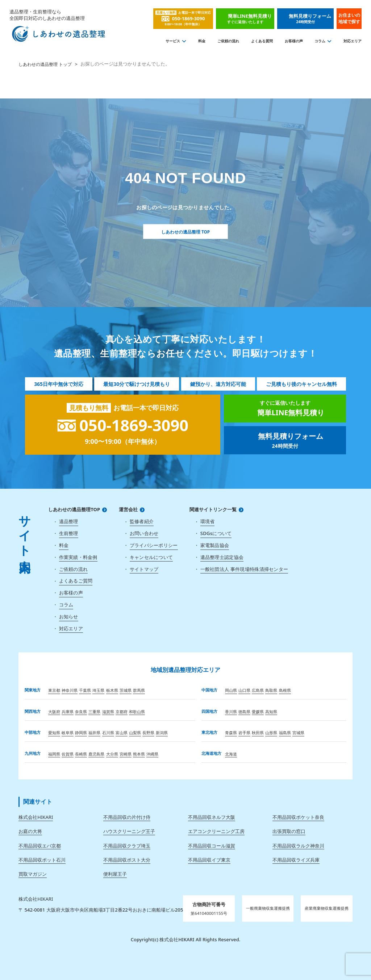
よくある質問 (262, 41)
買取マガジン (33, 874)
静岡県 (81, 733)
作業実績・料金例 (78, 557)
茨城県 (126, 690)
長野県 (148, 733)
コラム (320, 41)
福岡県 (54, 754)
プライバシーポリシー (154, 545)
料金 (202, 41)
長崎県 (81, 754)
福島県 (285, 733)
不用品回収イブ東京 (209, 860)
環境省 (208, 521)
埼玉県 (98, 690)
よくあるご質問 (76, 581)
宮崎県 (126, 754)
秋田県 (258, 733)
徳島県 (244, 712)
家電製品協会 (215, 545)
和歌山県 (137, 712)
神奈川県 (70, 690)
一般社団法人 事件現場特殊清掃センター (244, 569)
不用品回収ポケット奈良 (298, 817)
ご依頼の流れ (228, 41)
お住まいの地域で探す (349, 18)
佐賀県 (68, 754)
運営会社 (128, 510)
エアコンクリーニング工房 (216, 831)
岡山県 (231, 690)
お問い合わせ (144, 533)
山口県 (244, 690)
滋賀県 (108, 712)
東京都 (54, 690)
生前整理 (69, 533)
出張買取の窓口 (289, 831)
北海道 (231, 754)
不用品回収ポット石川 (42, 860)
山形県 (271, 733)
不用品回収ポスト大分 (127, 860)
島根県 (285, 690)
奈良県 (81, 712)
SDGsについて (216, 533)
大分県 (112, 754)
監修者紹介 (142, 521)
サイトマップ (144, 569)
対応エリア (353, 41)
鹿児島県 (96, 754)
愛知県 (54, 733)
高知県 (271, 712)
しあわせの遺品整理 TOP (185, 231)
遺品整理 (69, 521)
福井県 (94, 733)
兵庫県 (68, 712)
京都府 (122, 712)
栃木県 (112, 690)
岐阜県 (68, 733)
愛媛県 (258, 712)
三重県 (94, 712)
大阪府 (54, 712)
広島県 (258, 690)
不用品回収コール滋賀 (212, 846)
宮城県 (298, 733)
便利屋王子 (115, 874)
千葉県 (85, 690)
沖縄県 (152, 754)
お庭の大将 (30, 831)
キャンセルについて (151, 557)
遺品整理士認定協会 (222, 557)
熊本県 (139, 754)
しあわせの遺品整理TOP (74, 510)
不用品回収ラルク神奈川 (298, 846)
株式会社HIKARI (36, 817)
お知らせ (69, 617)
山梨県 (135, 733)
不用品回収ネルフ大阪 (212, 817)
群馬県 (139, 690)
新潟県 (162, 733)
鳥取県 (271, 690)
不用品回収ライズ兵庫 (296, 860)
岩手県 (244, 733)
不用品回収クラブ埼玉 (127, 846)
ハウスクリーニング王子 (129, 831)
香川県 (231, 712)
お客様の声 (294, 41)
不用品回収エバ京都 (40, 846)
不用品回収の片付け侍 (127, 817)
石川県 (108, 733)
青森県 (231, 733)
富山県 (122, 733)
